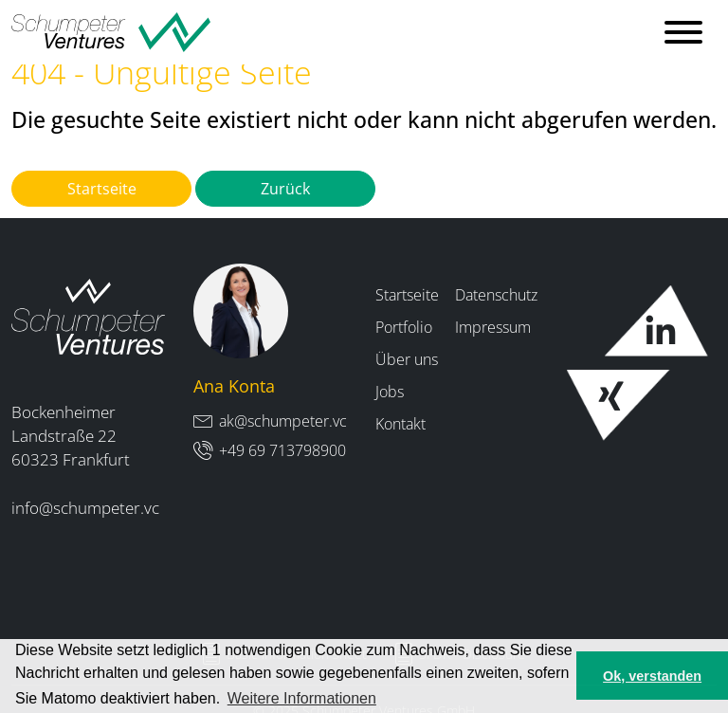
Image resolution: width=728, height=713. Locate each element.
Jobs (390, 392)
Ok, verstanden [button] (652, 676)
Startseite (102, 189)
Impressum (493, 327)
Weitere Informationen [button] (302, 698)
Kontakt (400, 424)
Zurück (285, 189)
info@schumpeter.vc (85, 508)
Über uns (407, 359)
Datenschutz (496, 295)
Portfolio (404, 327)
